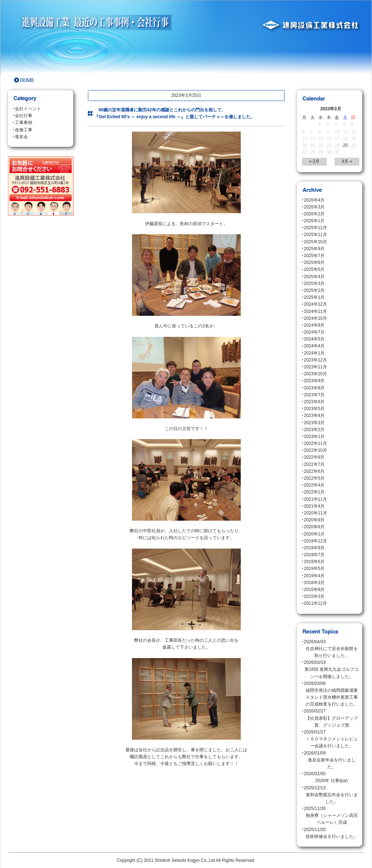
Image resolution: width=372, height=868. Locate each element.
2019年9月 (314, 548)
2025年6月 (314, 263)
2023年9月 (314, 381)
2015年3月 (314, 596)
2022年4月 (314, 485)
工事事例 (24, 123)
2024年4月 (314, 346)
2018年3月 (314, 583)
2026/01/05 (332, 778)
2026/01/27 (332, 740)
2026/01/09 (332, 761)
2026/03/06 (332, 695)
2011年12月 (315, 603)
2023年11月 (315, 367)
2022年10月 (315, 450)
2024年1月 (314, 353)
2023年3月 (314, 423)
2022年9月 (314, 457)
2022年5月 (314, 478)
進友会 (21, 137)
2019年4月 (314, 576)
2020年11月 (315, 513)
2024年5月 (314, 339)
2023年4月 (314, 416)
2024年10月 (315, 318)
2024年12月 (315, 304)
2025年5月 (314, 269)
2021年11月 (315, 499)
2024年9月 (314, 325)
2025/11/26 (332, 816)
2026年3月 (314, 207)
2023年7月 (314, 395)
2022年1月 (314, 492)
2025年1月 (314, 297)
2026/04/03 (332, 649)
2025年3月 (314, 284)
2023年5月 (314, 409)
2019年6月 (314, 562)
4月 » (347, 161)
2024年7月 (314, 332)
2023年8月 (314, 388)
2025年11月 (315, 235)
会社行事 (24, 116)
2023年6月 (314, 402)
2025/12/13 (332, 795)
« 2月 (315, 161)
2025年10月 (315, 242)
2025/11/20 (332, 834)
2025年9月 (314, 249)
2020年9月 (314, 520)
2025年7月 (314, 256)
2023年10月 (315, 374)
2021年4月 (314, 506)
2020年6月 (314, 527)
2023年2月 (314, 430)
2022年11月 (315, 443)
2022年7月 (314, 464)
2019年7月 (314, 555)
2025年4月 (314, 277)
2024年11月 (315, 311)
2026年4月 (314, 200)
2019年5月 (314, 569)
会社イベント (28, 109)
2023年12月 (315, 360)
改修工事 (24, 130)
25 (345, 145)
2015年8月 (314, 590)
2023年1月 (314, 437)
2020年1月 (314, 534)
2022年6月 (314, 471)
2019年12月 (315, 541)
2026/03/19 (332, 670)
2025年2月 (314, 290)
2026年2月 (314, 214)
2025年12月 (315, 228)
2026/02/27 (332, 719)
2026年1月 (314, 221)
